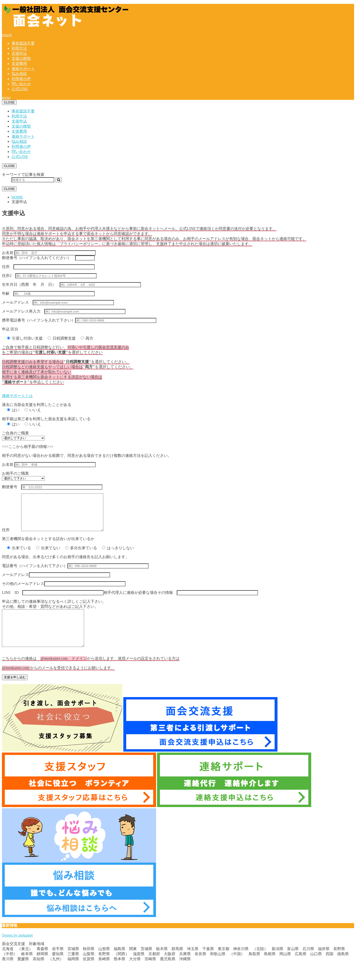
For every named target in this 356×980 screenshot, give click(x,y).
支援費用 (19, 64)
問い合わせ (21, 84)
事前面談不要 (23, 43)
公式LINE (20, 89)
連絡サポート (23, 69)
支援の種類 (21, 58)
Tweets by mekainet (17, 950)
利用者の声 (21, 79)
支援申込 (19, 53)
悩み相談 (19, 74)
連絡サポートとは (17, 396)
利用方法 (19, 48)
